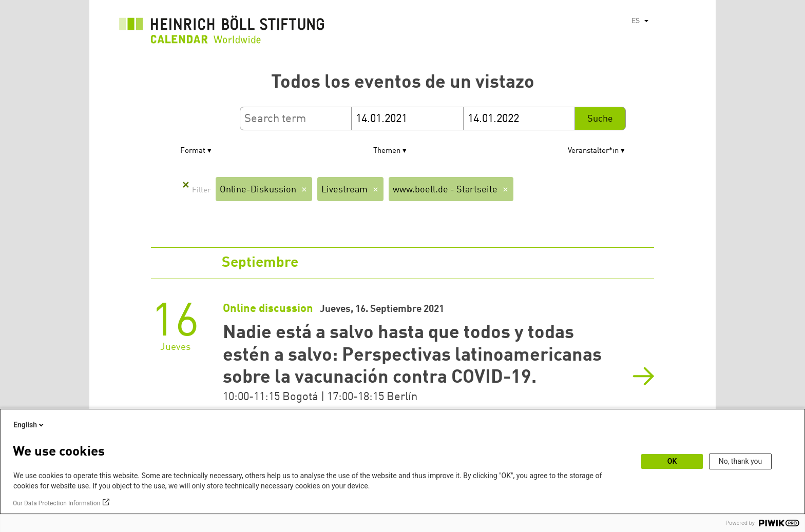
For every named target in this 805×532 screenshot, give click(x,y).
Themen (387, 151)
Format (193, 151)
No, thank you (741, 461)
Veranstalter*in (593, 151)
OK (672, 461)
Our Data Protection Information (56, 503)
